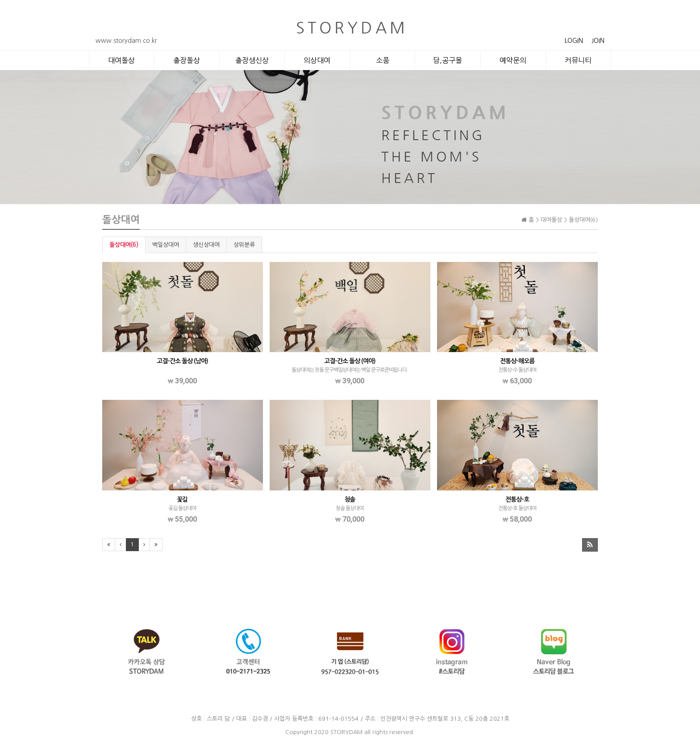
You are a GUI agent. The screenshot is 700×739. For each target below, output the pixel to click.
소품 (383, 60)
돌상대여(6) (124, 245)
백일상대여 (166, 245)
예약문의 (513, 60)
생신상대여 (206, 245)
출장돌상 (187, 60)
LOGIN (574, 41)
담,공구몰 (448, 60)
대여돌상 (121, 60)
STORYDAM (346, 732)
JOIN (598, 41)
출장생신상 (252, 60)
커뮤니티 (578, 60)
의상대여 (317, 60)
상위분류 (244, 245)
